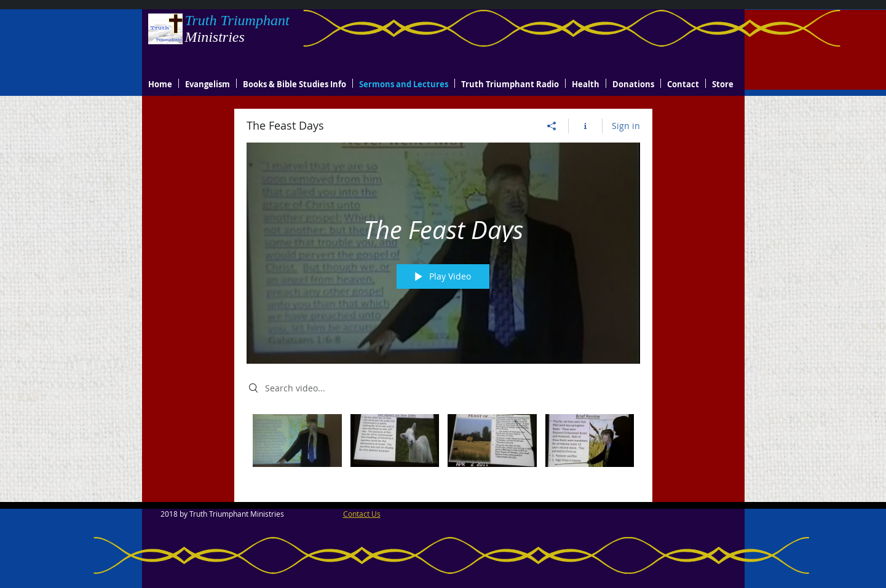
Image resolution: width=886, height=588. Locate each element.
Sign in (626, 126)
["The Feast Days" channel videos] (443, 449)
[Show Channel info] (586, 126)
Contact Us (362, 514)
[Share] (552, 126)
